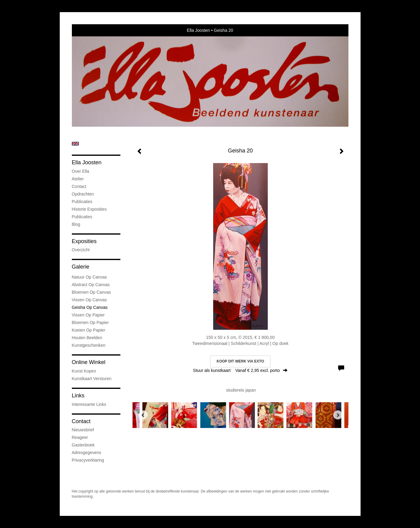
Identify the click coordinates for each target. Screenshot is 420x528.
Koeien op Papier (89, 330)
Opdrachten (83, 194)
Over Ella (81, 171)
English (75, 144)
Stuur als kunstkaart (240, 370)
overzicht (81, 250)
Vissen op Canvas (89, 300)
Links (78, 396)
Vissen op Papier (88, 315)
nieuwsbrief (83, 430)
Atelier (78, 179)
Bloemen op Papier (90, 322)
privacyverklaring (88, 460)
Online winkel (89, 362)
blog (76, 224)
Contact (79, 186)
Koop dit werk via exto (240, 361)
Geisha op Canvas (90, 307)
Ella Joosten (198, 30)
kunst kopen (84, 371)
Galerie (81, 267)
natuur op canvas (89, 277)
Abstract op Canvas (91, 285)
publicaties (82, 217)
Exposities (84, 241)
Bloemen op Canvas (91, 292)
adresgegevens (87, 453)
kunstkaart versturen (92, 379)
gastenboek (83, 445)
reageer (80, 437)
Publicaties (82, 202)
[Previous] (143, 415)
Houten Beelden (87, 338)
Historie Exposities (89, 209)
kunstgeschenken (89, 345)
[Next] (338, 415)
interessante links (89, 404)
